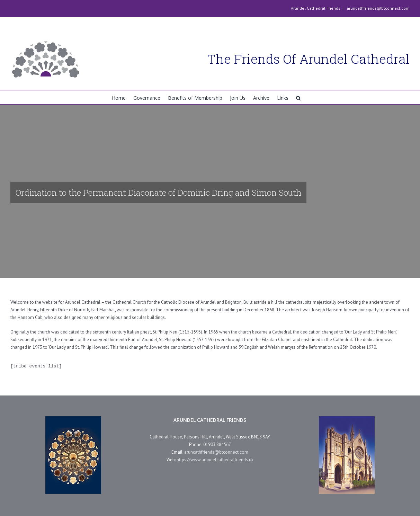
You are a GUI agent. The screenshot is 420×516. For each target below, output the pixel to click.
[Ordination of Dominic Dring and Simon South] (210, 191)
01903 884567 (217, 444)
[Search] (298, 97)
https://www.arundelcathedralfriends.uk (215, 460)
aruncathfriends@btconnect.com (378, 8)
